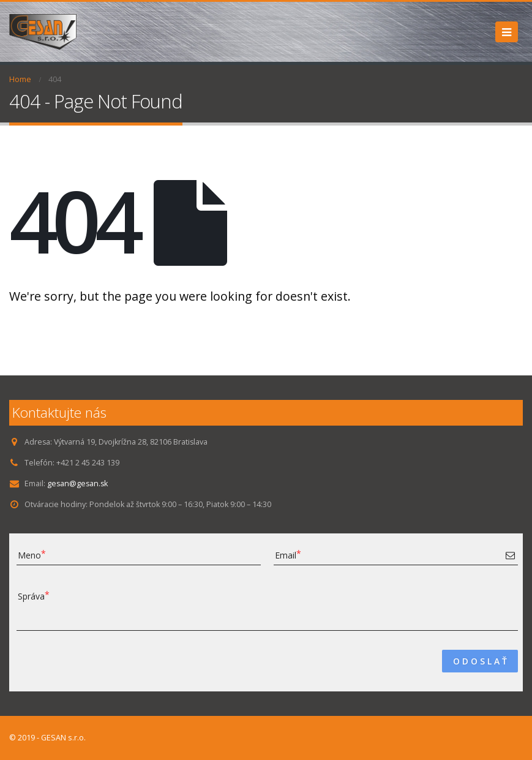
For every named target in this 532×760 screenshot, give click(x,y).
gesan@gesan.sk (78, 483)
